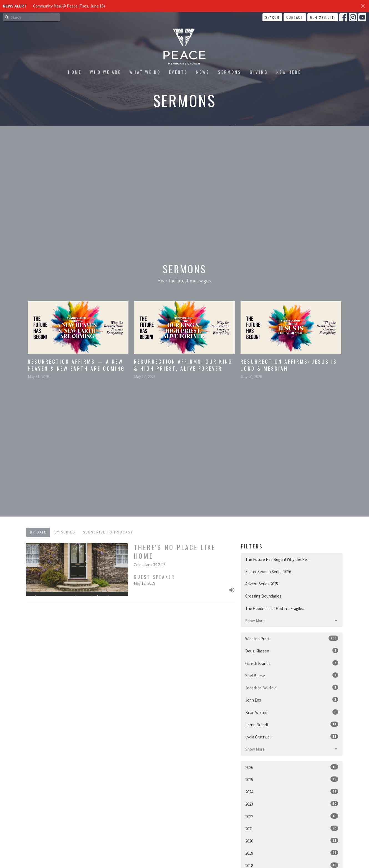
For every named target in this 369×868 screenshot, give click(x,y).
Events (178, 72)
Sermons (230, 72)
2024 (292, 792)
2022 (292, 816)
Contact (295, 17)
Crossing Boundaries (263, 596)
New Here (289, 72)
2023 (292, 804)
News (203, 72)
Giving (259, 72)
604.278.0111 (323, 17)
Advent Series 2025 (262, 584)
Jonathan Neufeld (292, 688)
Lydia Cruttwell (292, 737)
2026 (292, 767)
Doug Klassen (292, 651)
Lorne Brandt (292, 724)
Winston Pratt (292, 638)
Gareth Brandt (292, 663)
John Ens (292, 700)
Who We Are (105, 72)
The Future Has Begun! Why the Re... (277, 559)
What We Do (145, 72)
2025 (292, 779)
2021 (292, 828)
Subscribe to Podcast (108, 532)
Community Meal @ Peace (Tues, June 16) (69, 6)
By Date (38, 532)
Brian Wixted (292, 712)
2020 (292, 841)
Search (272, 17)
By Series (65, 532)
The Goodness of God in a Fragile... (275, 608)
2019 (292, 853)
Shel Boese (292, 675)
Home (75, 72)
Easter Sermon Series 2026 (268, 572)
